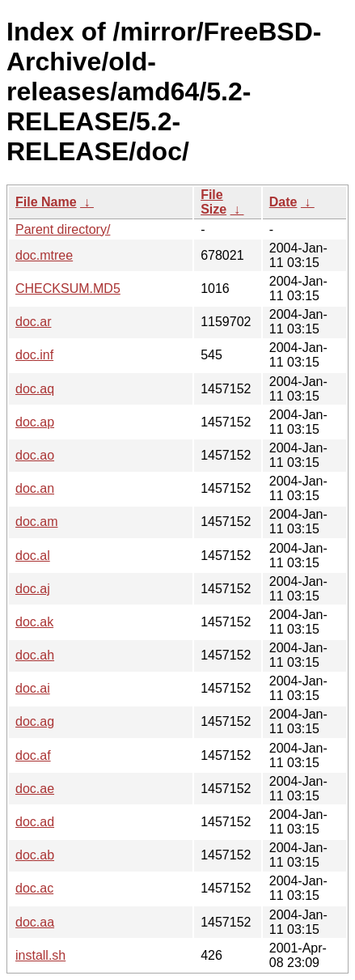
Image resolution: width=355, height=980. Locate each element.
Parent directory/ (63, 229)
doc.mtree (44, 255)
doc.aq (35, 389)
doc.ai (33, 688)
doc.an (35, 488)
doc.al (33, 556)
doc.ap (35, 422)
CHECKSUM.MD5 (68, 288)
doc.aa (35, 922)
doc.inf (34, 355)
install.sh (40, 955)
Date (283, 202)
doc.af (33, 755)
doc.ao (35, 455)
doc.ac (34, 888)
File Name (46, 202)
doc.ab (35, 855)
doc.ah (35, 655)
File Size (213, 202)
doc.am (36, 522)
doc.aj (33, 589)
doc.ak (34, 622)
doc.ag (35, 721)
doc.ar (33, 322)
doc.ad (35, 822)
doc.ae (35, 789)
